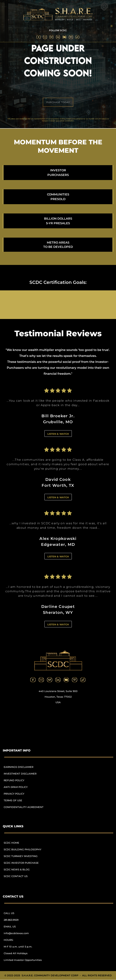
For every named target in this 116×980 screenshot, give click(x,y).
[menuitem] (25, 769)
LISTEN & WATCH (58, 434)
